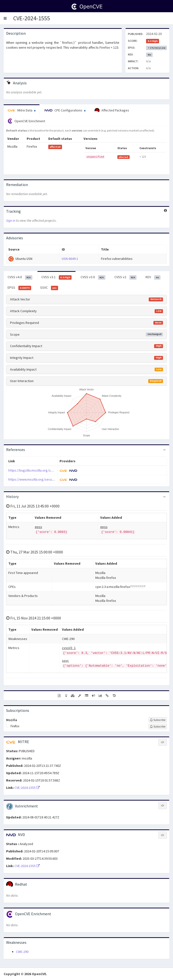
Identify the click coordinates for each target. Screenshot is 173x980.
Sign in (11, 220)
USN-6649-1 (70, 259)
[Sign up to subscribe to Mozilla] (158, 720)
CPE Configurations (65, 110)
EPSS (19, 288)
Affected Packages (112, 110)
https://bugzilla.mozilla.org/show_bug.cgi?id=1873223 (48, 470)
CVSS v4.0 (20, 277)
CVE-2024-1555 (32, 18)
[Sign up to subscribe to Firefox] (158, 727)
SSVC (49, 288)
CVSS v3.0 (93, 277)
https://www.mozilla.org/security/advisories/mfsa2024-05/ (51, 479)
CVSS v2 (126, 277)
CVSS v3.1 (57, 277)
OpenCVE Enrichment (26, 121)
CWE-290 (22, 952)
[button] (5, 18)
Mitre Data (22, 110)
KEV (153, 277)
